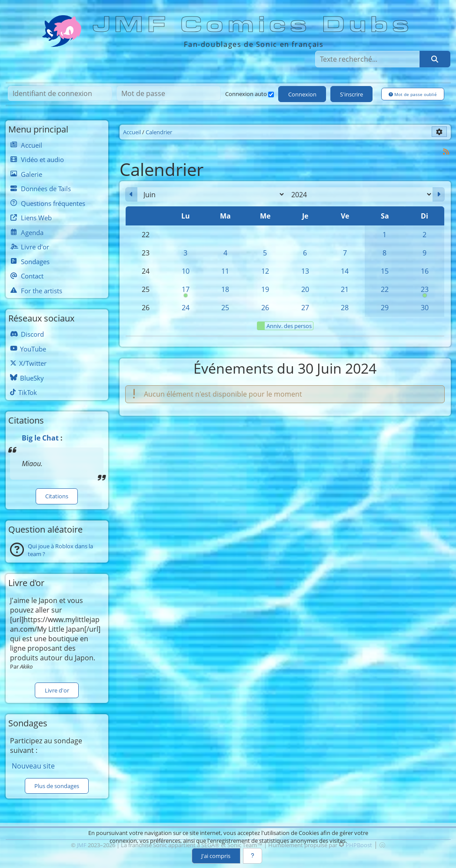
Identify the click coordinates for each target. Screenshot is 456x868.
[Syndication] (446, 151)
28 (345, 308)
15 (385, 271)
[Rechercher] (435, 59)
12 (265, 271)
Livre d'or (57, 690)
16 (425, 271)
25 (225, 308)
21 (345, 289)
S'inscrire (351, 94)
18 (225, 289)
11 (225, 271)
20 (305, 289)
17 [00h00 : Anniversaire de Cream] (186, 292)
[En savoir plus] (253, 856)
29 (385, 308)
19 (265, 289)
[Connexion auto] (271, 94)
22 (385, 289)
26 (265, 308)
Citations (57, 496)
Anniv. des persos (285, 326)
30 (425, 308)
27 (305, 308)
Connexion (302, 94)
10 (186, 271)
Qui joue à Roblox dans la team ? (60, 550)
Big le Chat (40, 438)
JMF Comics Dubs (253, 25)
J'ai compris (216, 856)
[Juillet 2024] (439, 195)
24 (186, 308)
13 (305, 271)
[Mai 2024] (131, 195)
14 (345, 271)
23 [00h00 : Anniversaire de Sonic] (425, 292)
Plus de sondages (57, 786)
